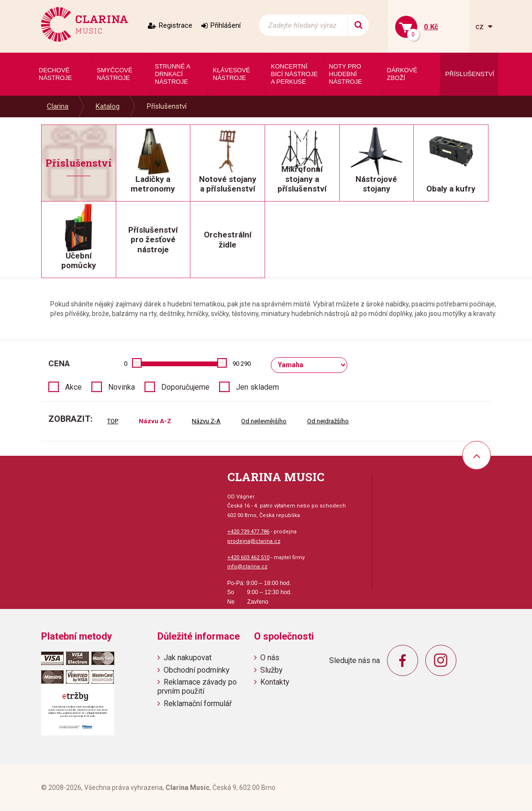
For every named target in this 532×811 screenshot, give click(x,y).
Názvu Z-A (206, 421)
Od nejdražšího (328, 421)
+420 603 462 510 (248, 558)
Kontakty (275, 682)
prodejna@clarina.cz (254, 541)
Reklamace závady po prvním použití (197, 687)
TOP (113, 421)
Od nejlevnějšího (264, 421)
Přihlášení (226, 25)
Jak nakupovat (188, 658)
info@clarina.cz (247, 567)
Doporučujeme (185, 387)
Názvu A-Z (155, 421)
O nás (270, 658)
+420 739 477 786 (248, 532)
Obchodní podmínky (197, 670)
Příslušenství (167, 106)
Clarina (58, 106)
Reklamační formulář (198, 704)
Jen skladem (257, 387)
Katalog (108, 106)
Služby (272, 670)
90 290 (242, 364)
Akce (73, 387)
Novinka (122, 387)
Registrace (176, 25)
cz (481, 27)
